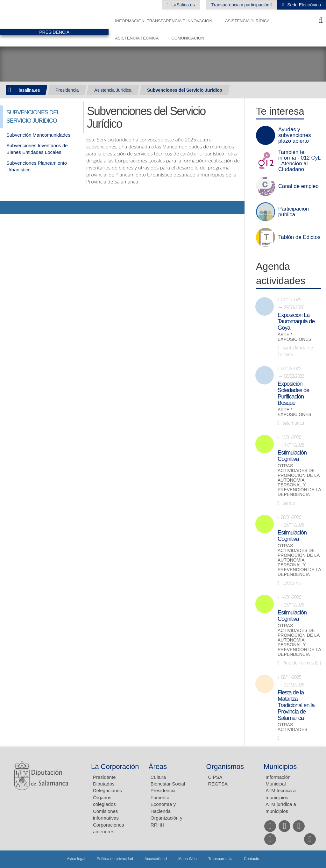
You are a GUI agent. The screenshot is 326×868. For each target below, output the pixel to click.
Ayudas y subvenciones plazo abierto (295, 135)
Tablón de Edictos (299, 237)
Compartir (8, 208)
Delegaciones (107, 790)
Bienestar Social (168, 784)
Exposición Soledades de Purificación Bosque (293, 393)
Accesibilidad (156, 859)
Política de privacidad (115, 859)
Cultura (158, 777)
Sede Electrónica (303, 5)
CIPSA (215, 777)
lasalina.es (29, 90)
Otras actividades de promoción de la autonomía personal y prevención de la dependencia (299, 480)
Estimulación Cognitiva (292, 456)
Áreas (158, 767)
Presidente (104, 777)
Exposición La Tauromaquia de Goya (296, 321)
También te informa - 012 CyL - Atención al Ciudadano (299, 161)
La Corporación (115, 767)
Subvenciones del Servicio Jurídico (185, 90)
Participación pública (294, 212)
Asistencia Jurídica (247, 21)
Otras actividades (292, 727)
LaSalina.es (183, 5)
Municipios (280, 767)
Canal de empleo (298, 186)
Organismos (225, 767)
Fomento (160, 797)
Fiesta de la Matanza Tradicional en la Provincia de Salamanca (296, 705)
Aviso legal (76, 859)
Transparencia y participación (241, 5)
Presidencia (67, 90)
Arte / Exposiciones (294, 337)
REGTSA (218, 784)
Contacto (252, 859)
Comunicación (188, 38)
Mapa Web (188, 859)
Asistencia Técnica (137, 38)
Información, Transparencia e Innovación (164, 21)
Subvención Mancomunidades (38, 135)
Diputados (104, 784)
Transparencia (220, 859)
